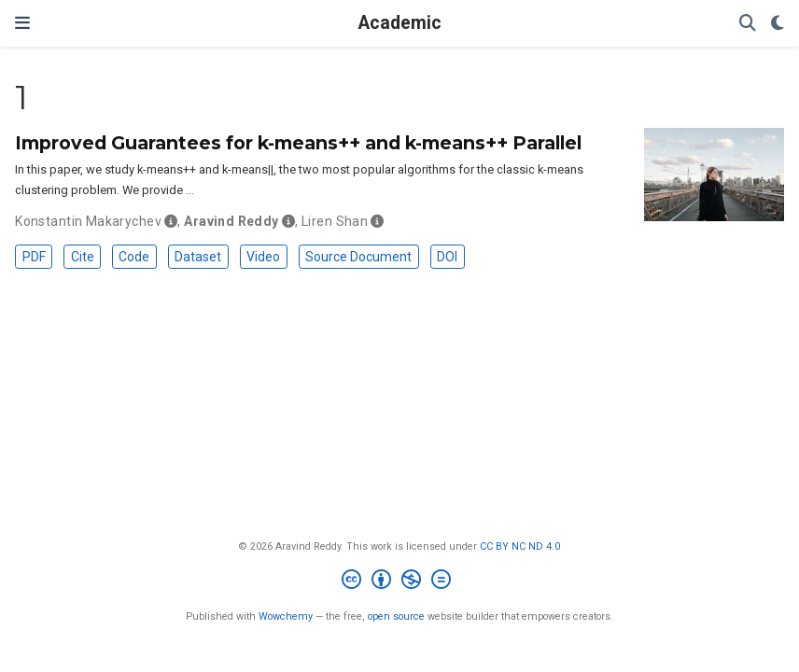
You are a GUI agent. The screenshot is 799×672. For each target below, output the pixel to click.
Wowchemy (286, 616)
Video (263, 257)
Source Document (358, 257)
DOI (447, 257)
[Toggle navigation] (22, 23)
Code (134, 257)
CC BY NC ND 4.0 (520, 546)
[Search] (748, 24)
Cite (83, 257)
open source (396, 616)
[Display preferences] (778, 24)
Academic (400, 23)
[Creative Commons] (400, 582)
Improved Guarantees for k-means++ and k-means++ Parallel (298, 143)
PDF (34, 257)
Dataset (198, 257)
